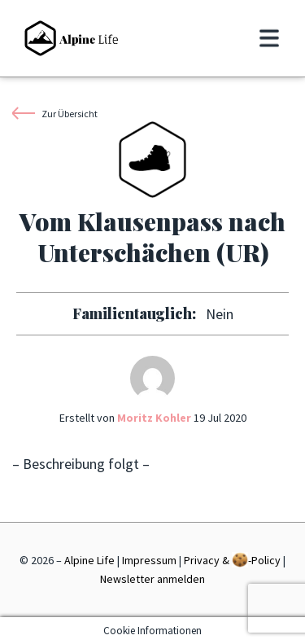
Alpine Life (89, 560)
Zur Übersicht (55, 113)
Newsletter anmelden (152, 579)
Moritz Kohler (154, 418)
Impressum (149, 560)
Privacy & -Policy (232, 560)
